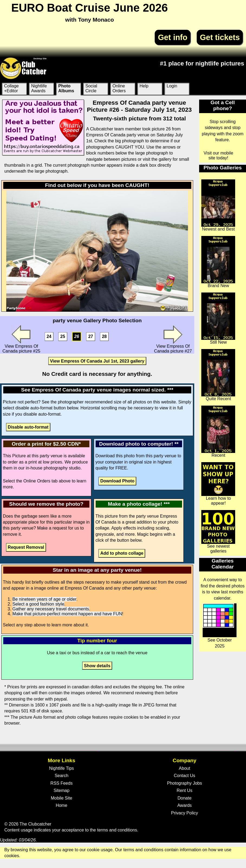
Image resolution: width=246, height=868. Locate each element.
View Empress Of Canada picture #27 (173, 339)
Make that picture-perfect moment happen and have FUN (67, 614)
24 (49, 336)
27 (91, 336)
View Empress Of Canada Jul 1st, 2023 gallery (97, 361)
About (184, 768)
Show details (97, 666)
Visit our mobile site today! (218, 155)
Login (172, 86)
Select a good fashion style (38, 604)
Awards (184, 805)
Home (62, 805)
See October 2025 (220, 626)
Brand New (218, 262)
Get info (173, 37)
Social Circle (91, 88)
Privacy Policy (184, 813)
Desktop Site (40, 59)
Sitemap (62, 790)
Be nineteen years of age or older (44, 599)
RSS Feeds (61, 783)
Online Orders (119, 88)
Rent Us (184, 790)
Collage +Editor (11, 88)
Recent (218, 432)
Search (62, 776)
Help (144, 86)
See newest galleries (218, 532)
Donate (184, 798)
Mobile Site (61, 798)
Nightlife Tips (61, 768)
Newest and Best (218, 205)
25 (63, 336)
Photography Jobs (185, 783)
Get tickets (220, 37)
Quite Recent (218, 375)
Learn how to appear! (218, 484)
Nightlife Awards (39, 88)
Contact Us (184, 776)
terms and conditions (117, 830)
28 (104, 336)
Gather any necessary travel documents (51, 609)
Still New (218, 318)
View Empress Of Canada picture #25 (21, 339)
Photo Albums (66, 88)
